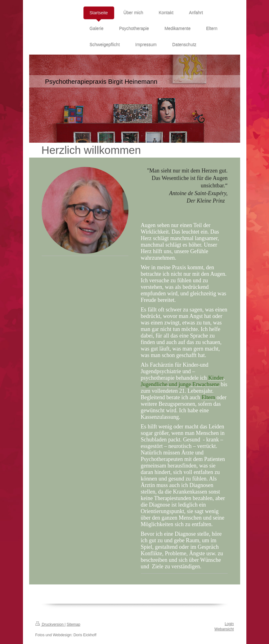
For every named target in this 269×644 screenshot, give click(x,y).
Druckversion (50, 624)
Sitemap (74, 624)
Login (229, 624)
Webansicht (224, 629)
